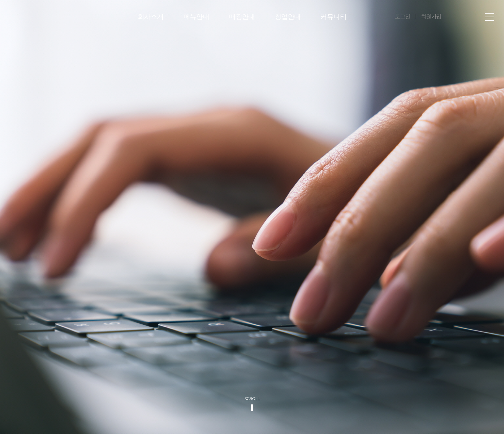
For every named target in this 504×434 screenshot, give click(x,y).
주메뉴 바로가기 (0, 0)
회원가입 (431, 16)
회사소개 (151, 17)
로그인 (403, 16)
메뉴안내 (197, 17)
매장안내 (242, 17)
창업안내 (288, 17)
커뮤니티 (333, 17)
